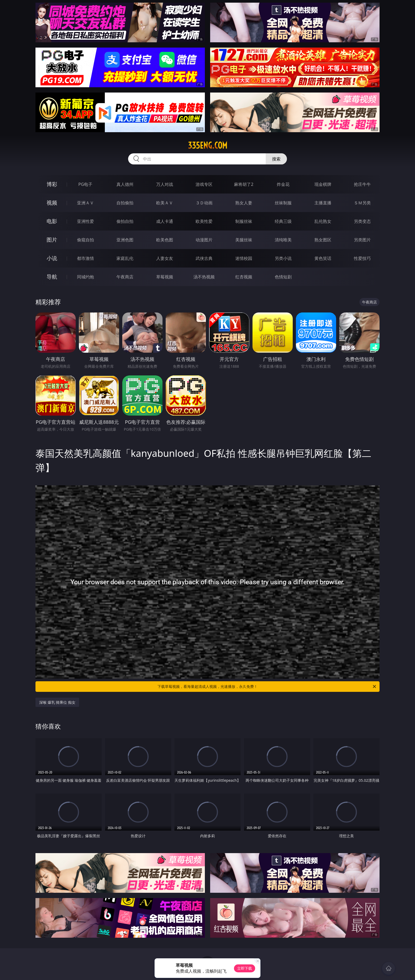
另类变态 (362, 221)
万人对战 (165, 184)
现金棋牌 (323, 184)
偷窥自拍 (85, 240)
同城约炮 (85, 277)
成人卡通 (165, 221)
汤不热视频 (204, 277)
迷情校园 (244, 258)
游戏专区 (204, 184)
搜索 (276, 159)
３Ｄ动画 (204, 203)
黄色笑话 (323, 258)
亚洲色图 (125, 240)
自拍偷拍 (125, 203)
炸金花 (283, 184)
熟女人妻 (244, 203)
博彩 (52, 184)
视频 (52, 203)
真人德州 (125, 184)
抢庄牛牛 (362, 184)
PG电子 (85, 184)
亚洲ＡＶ (85, 203)
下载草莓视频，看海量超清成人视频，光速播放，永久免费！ (267, 687)
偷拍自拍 (125, 221)
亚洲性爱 (85, 221)
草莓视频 (165, 277)
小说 (52, 258)
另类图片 (362, 240)
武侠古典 (204, 258)
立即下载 (245, 968)
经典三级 (283, 221)
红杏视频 (244, 277)
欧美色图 (165, 240)
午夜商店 (125, 277)
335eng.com (208, 145)
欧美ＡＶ (165, 203)
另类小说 (283, 258)
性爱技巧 (362, 258)
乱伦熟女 (323, 221)
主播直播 (323, 203)
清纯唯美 (283, 240)
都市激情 (85, 258)
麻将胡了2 (244, 184)
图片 (52, 240)
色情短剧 (283, 277)
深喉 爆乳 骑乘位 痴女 (57, 702)
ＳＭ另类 (362, 203)
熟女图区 (323, 240)
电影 (52, 221)
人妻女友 (165, 258)
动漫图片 (204, 240)
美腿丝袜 (244, 240)
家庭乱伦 (125, 258)
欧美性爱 (204, 221)
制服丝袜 (244, 221)
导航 (52, 277)
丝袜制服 (283, 203)
